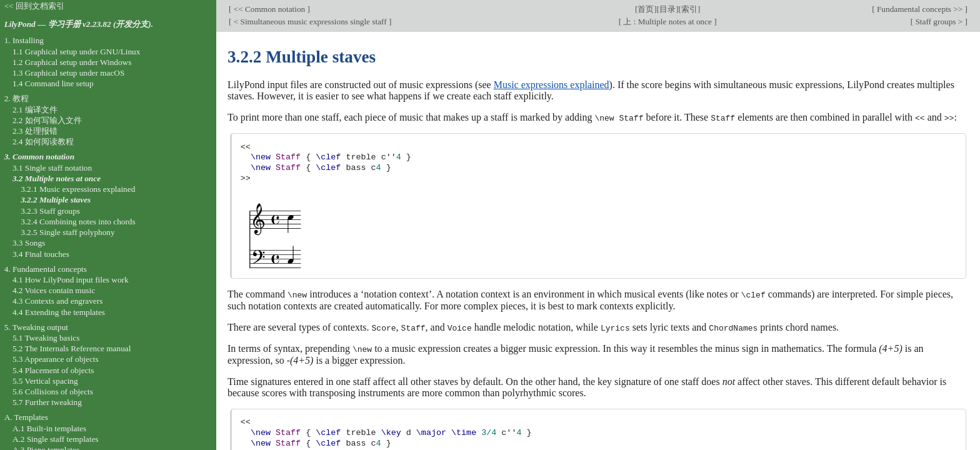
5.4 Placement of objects (53, 370)
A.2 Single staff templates (56, 439)
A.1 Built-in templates (49, 428)
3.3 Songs (29, 243)
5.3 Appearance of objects (56, 359)
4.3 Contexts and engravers (57, 301)
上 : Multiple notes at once (667, 22)
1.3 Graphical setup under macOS (68, 73)
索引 (689, 9)
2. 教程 (17, 98)
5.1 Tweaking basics (46, 338)
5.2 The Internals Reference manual (72, 348)
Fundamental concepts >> (920, 9)
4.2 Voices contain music (54, 290)
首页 (646, 9)
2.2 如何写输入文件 (47, 120)
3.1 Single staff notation (52, 168)
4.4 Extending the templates (59, 312)
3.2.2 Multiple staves (56, 200)
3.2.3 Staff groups (50, 211)
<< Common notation (269, 9)
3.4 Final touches (41, 254)
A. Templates (26, 417)
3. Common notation (39, 157)
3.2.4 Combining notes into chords (78, 222)
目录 (667, 9)
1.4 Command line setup (53, 83)
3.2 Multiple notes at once (57, 178)
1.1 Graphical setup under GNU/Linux (76, 52)
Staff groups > (939, 22)
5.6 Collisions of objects (53, 392)
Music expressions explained (552, 85)
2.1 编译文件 (35, 110)
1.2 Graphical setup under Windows (72, 62)
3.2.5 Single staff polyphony (67, 232)
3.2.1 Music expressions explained (78, 189)
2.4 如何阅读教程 (43, 142)
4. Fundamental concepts (46, 269)
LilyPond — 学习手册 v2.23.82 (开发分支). (79, 24)
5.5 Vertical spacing (45, 381)
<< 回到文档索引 (34, 6)
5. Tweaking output (36, 327)
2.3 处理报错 (35, 131)
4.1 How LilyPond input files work (71, 280)
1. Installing (24, 40)
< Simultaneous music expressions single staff (310, 22)
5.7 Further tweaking (47, 402)
